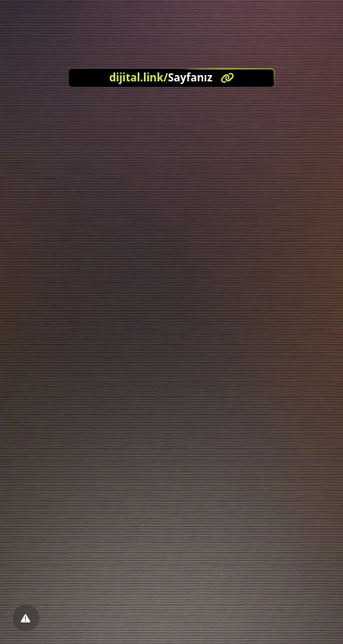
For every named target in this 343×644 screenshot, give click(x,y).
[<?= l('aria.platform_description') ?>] (171, 78)
